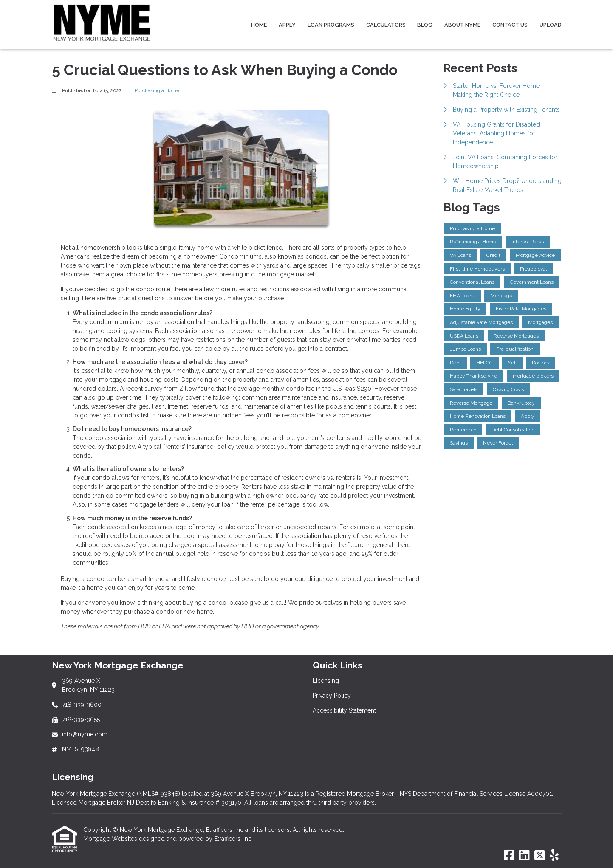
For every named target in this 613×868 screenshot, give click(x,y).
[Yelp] (554, 856)
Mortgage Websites (111, 839)
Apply (287, 25)
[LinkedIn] (524, 856)
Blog (425, 25)
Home (259, 25)
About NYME (462, 25)
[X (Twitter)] (540, 856)
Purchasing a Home (157, 90)
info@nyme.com (85, 734)
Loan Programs (331, 25)
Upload (551, 25)
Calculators (386, 25)
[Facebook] (509, 856)
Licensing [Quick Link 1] (326, 681)
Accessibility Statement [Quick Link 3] (344, 710)
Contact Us (510, 25)
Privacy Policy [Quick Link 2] (332, 696)
